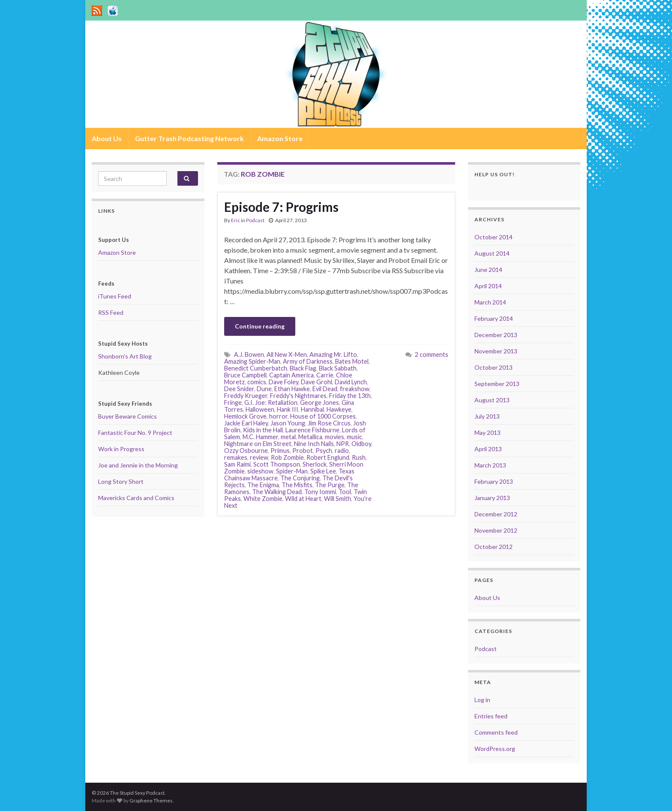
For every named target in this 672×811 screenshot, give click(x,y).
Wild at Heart (303, 499)
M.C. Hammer (260, 437)
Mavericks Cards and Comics (136, 498)
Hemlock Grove (245, 416)
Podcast (255, 220)
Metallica (310, 437)
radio (342, 451)
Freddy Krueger (246, 396)
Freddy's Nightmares (298, 396)
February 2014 (494, 318)
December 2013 (496, 335)
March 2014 (490, 302)
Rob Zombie (287, 457)
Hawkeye (339, 409)
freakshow (355, 389)
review (259, 457)
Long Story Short (121, 481)
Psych (324, 451)
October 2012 (493, 547)
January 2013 (492, 498)
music (354, 437)
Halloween (260, 409)
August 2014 (492, 253)
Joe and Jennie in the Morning (138, 465)
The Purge (330, 485)
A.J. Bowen (249, 354)
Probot (303, 451)
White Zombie (263, 499)
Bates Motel (352, 361)
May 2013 (487, 433)
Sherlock (315, 464)
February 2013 (494, 481)
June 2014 (488, 270)
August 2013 (492, 400)
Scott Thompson (277, 464)
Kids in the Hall (263, 430)
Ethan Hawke (292, 389)
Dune (264, 389)
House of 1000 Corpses (323, 416)
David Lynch (351, 382)
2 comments (432, 354)
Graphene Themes (151, 800)
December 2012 (496, 514)
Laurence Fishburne (312, 430)
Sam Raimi (237, 464)
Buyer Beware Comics (127, 416)
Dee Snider (239, 389)
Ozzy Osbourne (246, 451)
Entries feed (491, 716)
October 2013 (493, 367)
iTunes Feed (115, 296)
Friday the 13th (350, 396)
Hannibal (312, 409)
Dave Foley (283, 382)
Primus (280, 451)
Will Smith (337, 499)
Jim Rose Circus (329, 423)
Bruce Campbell (245, 375)
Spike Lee (323, 471)
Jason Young (288, 423)
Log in (482, 700)
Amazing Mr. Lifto (333, 354)
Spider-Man (292, 471)
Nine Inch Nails (314, 444)
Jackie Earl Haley (246, 423)
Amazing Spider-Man (252, 361)
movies (334, 437)
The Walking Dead (277, 492)
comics (257, 382)
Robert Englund (328, 457)
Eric (235, 220)
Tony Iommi (320, 492)
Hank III (288, 409)
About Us (107, 138)
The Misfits (297, 485)
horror (278, 416)
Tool (345, 492)
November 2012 (496, 530)
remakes (236, 457)
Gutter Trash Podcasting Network (189, 138)
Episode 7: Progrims (281, 207)
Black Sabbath (338, 368)
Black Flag (303, 368)
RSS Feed (111, 312)
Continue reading (260, 326)
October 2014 (493, 237)
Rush (359, 457)
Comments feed (496, 732)
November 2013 (496, 351)
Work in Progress (121, 449)
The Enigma (263, 485)
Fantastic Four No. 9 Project (135, 433)
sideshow (260, 471)
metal (288, 437)
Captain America (291, 375)
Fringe (233, 402)
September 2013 (497, 384)
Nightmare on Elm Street (258, 444)
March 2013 (490, 465)
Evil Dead (325, 389)
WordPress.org (495, 749)
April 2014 (488, 286)
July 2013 (487, 416)
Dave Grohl (316, 382)
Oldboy (361, 444)
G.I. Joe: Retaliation (271, 402)
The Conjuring (300, 478)
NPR (343, 444)
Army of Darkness (308, 361)
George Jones (319, 402)
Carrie (325, 375)
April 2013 (488, 449)
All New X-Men (287, 354)
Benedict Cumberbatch (256, 368)
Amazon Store (280, 138)
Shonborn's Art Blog (125, 356)
